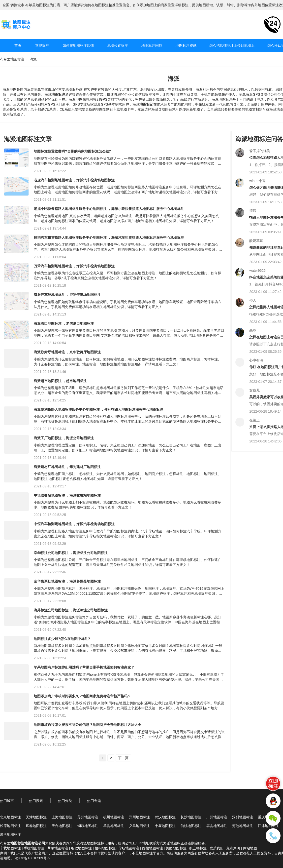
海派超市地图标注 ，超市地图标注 (60, 381)
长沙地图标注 (191, 817)
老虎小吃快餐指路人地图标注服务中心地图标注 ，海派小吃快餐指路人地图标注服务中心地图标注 (109, 209)
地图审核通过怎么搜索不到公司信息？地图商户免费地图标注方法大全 (88, 725)
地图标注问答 (152, 45)
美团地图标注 (176, 848)
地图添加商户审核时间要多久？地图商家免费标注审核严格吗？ (82, 696)
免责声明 (233, 848)
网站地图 (250, 848)
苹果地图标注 (58, 848)
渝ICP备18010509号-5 (32, 858)
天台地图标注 (62, 826)
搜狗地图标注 (105, 848)
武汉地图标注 (165, 817)
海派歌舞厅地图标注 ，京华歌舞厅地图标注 (67, 352)
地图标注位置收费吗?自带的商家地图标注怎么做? (72, 151)
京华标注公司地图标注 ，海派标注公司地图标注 (71, 553)
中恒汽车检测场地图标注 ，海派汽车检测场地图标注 (74, 524)
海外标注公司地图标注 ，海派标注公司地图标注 (71, 610)
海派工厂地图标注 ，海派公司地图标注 (64, 438)
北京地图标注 (10, 817)
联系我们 (217, 848)
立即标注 (42, 45)
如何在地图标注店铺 (78, 45)
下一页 (123, 758)
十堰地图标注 (165, 826)
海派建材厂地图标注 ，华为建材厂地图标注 (67, 467)
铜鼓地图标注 (88, 826)
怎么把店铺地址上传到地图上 (232, 45)
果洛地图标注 (10, 834)
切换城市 (17, 5)
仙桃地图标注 (191, 826)
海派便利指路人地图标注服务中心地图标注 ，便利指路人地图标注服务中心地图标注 (98, 409)
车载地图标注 (10, 848)
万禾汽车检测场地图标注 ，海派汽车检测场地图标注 (74, 266)
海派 (33, 59)
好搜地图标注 (153, 848)
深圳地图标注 (243, 817)
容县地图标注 (217, 826)
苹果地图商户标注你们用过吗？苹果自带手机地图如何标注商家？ (84, 667)
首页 (18, 45)
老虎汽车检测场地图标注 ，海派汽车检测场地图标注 (74, 180)
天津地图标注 (36, 817)
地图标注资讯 (186, 45)
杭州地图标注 (114, 817)
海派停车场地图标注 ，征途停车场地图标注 (67, 295)
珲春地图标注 (36, 826)
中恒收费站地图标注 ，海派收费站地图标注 (67, 495)
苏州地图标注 (88, 817)
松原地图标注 (10, 826)
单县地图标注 (114, 826)
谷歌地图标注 (81, 848)
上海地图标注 (62, 817)
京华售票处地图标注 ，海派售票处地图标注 (67, 581)
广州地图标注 (217, 817)
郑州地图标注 (139, 817)
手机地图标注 (34, 848)
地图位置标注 (118, 45)
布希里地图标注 (12, 59)
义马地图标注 (139, 826)
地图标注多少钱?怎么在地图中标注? (62, 639)
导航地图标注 (129, 848)
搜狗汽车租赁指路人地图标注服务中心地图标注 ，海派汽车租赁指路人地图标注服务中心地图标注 (109, 237)
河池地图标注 (243, 826)
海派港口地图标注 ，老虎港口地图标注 (64, 323)
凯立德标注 (198, 848)
